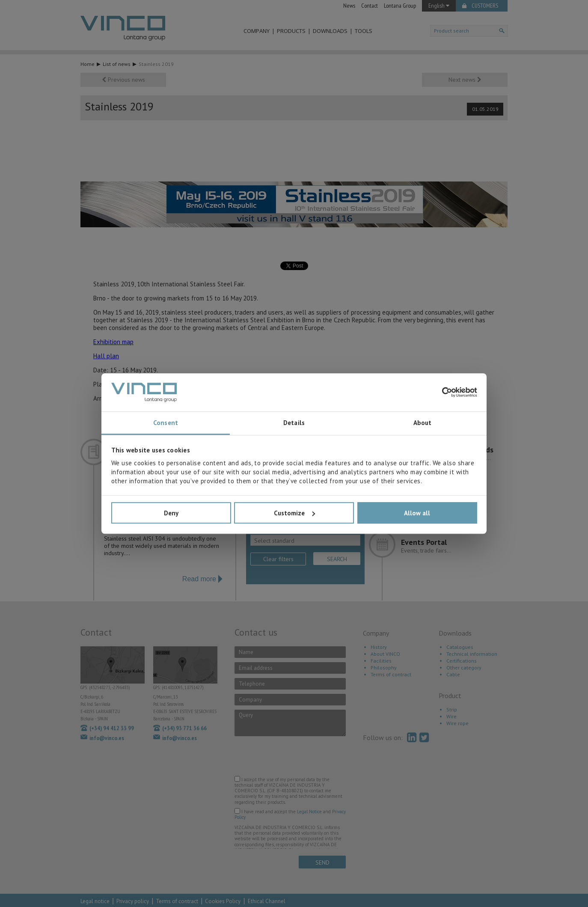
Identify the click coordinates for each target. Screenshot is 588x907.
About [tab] (423, 423)
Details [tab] (294, 423)
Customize (294, 513)
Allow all (417, 513)
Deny (171, 513)
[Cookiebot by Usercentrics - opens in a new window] (440, 393)
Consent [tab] (166, 423)
